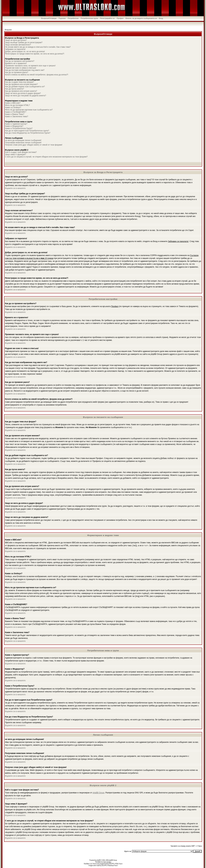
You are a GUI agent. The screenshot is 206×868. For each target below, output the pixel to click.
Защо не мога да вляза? (16, 40)
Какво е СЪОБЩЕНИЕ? (16, 112)
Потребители (73, 18)
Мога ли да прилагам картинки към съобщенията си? (29, 110)
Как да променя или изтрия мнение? (21, 84)
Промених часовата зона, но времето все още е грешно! (30, 66)
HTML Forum (119, 864)
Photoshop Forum (112, 866)
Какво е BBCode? (13, 103)
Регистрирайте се (107, 18)
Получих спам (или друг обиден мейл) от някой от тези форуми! (34, 145)
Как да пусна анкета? (14, 89)
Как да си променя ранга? (17, 72)
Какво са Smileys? (13, 107)
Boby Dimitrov (107, 862)
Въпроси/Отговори (49, 18)
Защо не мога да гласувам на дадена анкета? (26, 96)
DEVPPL (112, 864)
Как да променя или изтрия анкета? (21, 91)
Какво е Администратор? (16, 124)
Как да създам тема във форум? (20, 82)
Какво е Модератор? (14, 126)
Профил (120, 18)
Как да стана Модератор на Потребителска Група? (28, 133)
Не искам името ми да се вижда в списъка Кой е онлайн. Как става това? (38, 47)
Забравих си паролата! (15, 49)
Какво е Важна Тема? (15, 114)
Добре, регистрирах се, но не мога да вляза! (25, 51)
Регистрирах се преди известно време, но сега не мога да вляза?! (35, 54)
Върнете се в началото (15, 188)
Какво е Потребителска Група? (19, 128)
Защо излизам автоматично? (18, 45)
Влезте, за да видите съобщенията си (141, 18)
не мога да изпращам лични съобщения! (23, 140)
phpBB (99, 860)
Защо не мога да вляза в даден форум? (23, 93)
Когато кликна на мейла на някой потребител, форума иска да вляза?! (37, 75)
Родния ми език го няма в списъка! (21, 68)
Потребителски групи (89, 18)
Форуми (8, 30)
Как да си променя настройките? (20, 61)
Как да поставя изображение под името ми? (25, 70)
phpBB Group (99, 793)
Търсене (62, 18)
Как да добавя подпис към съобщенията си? (25, 87)
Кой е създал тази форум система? (21, 152)
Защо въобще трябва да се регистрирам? (24, 42)
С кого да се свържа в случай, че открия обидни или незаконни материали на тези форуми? (46, 157)
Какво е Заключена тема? (16, 117)
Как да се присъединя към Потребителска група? (27, 131)
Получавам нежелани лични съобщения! (23, 143)
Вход (161, 18)
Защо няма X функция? (16, 154)
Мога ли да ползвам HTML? (17, 105)
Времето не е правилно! (16, 63)
